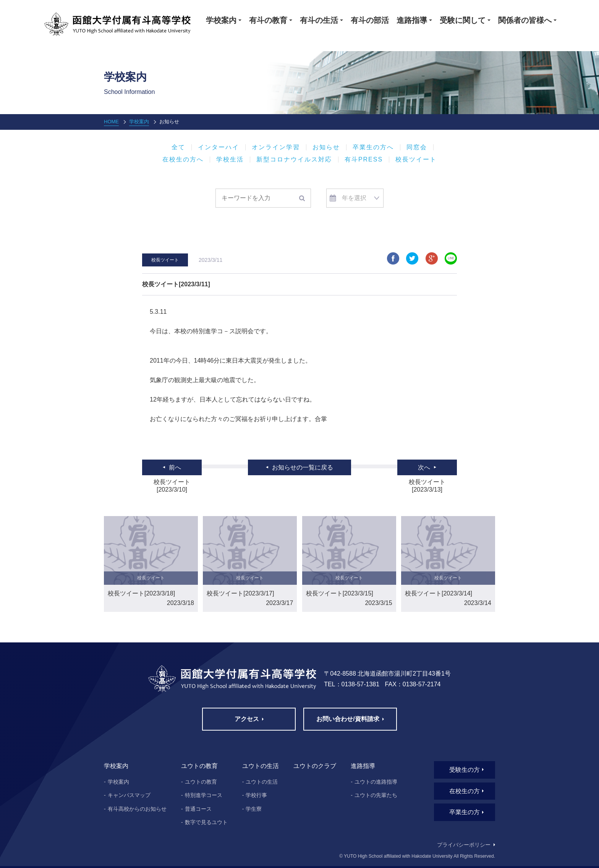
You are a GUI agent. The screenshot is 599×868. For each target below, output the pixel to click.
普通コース (198, 809)
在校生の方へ (183, 160)
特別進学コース (204, 795)
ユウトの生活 (262, 782)
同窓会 (417, 147)
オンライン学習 (276, 147)
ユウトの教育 (201, 782)
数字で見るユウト (206, 822)
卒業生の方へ (373, 147)
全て (178, 147)
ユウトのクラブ (315, 766)
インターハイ (219, 147)
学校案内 (139, 122)
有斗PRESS (364, 160)
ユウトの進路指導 (376, 782)
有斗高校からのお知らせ (137, 809)
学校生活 (230, 160)
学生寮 (254, 809)
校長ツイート (416, 160)
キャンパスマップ (129, 795)
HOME (111, 122)
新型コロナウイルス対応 (294, 160)
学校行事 (256, 795)
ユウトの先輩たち (376, 795)
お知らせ (326, 147)
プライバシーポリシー (464, 845)
